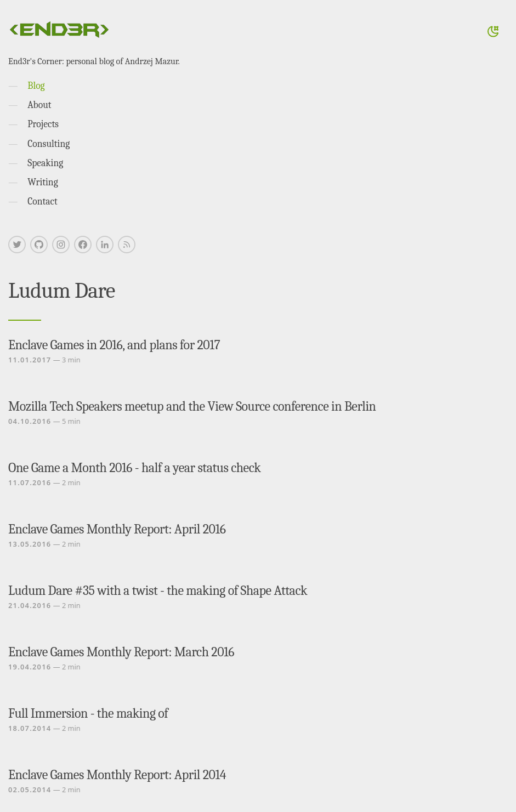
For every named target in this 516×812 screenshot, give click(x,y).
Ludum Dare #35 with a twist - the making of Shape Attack (158, 590)
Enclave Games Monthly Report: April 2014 (117, 775)
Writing (43, 182)
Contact (42, 201)
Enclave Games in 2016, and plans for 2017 (114, 345)
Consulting (49, 144)
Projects (43, 124)
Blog (36, 86)
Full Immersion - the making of (88, 713)
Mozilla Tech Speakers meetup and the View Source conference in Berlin (192, 406)
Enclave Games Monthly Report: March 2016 (121, 652)
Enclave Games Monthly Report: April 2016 (117, 529)
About (39, 105)
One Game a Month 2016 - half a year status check (134, 468)
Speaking (45, 163)
